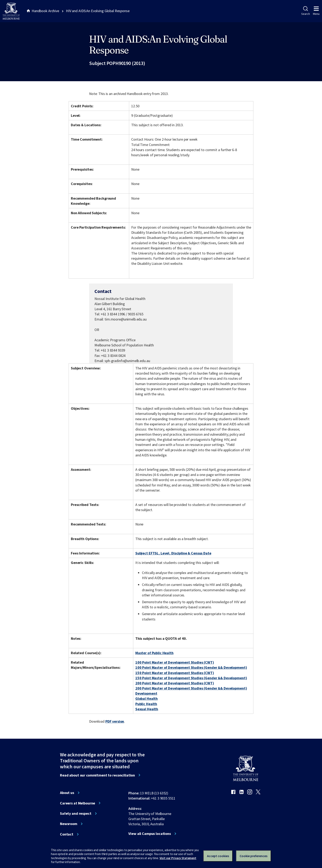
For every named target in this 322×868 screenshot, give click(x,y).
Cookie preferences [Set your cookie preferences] (254, 856)
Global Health (147, 698)
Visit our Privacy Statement (178, 858)
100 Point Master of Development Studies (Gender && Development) (191, 667)
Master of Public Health (154, 653)
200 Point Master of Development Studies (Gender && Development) (191, 688)
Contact (67, 834)
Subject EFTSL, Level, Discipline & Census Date (173, 553)
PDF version (115, 721)
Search (305, 11)
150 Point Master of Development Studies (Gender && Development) (191, 678)
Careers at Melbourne (78, 803)
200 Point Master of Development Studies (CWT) (175, 683)
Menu (316, 11)
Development (146, 693)
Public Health (146, 704)
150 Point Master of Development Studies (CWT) (175, 673)
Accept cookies (218, 856)
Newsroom (69, 824)
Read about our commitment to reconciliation (97, 775)
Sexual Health (147, 709)
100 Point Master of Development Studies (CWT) (175, 662)
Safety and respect (76, 814)
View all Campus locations (150, 834)
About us (67, 793)
